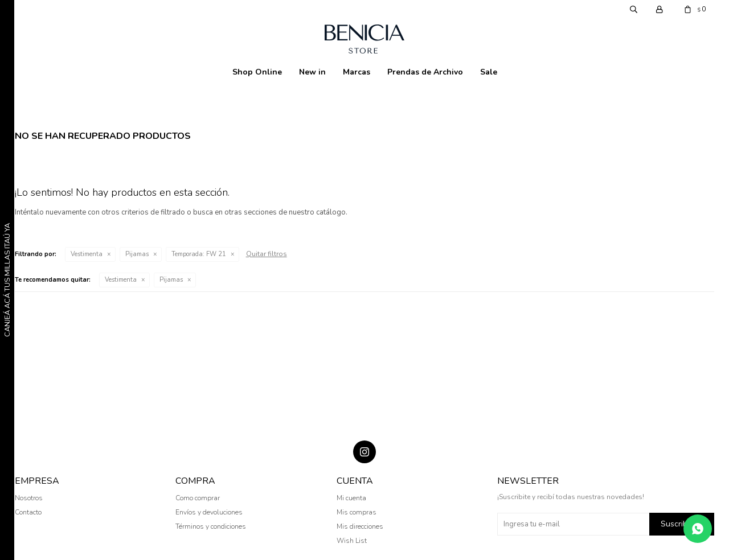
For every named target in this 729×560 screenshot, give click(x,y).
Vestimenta (87, 254)
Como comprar (198, 498)
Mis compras (357, 512)
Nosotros (29, 498)
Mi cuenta (351, 498)
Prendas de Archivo (425, 72)
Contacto (28, 512)
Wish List (352, 541)
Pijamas (137, 254)
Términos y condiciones (211, 526)
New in (312, 72)
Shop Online (257, 72)
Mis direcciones (360, 526)
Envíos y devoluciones (209, 512)
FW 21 (199, 254)
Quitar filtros (267, 254)
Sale (489, 72)
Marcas (357, 72)
